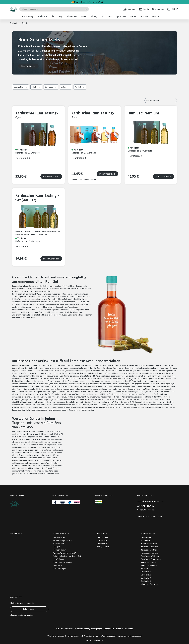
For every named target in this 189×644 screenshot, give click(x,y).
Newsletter (58, 565)
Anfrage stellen (103, 547)
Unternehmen (59, 544)
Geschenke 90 (146, 581)
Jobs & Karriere (59, 559)
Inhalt (36, 87)
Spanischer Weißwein (149, 565)
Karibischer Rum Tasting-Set (37, 115)
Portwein (144, 569)
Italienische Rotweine (149, 544)
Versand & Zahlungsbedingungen (89, 629)
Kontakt (119, 629)
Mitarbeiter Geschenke (150, 584)
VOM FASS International (63, 562)
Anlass (66, 87)
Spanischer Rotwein (148, 562)
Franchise (102, 533)
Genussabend (16, 533)
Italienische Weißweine (150, 550)
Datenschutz (109, 629)
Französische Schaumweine (151, 559)
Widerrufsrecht (67, 629)
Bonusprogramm (60, 550)
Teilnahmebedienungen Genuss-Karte (68, 556)
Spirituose (51, 87)
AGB (58, 629)
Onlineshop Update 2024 (63, 541)
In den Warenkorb (51, 176)
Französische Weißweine (150, 556)
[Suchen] (86, 9)
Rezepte (57, 547)
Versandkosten (89, 636)
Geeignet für (21, 87)
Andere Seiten (148, 533)
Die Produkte (102, 544)
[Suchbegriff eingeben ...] (51, 9)
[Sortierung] (161, 101)
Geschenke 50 (146, 578)
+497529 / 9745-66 (146, 506)
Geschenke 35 (146, 575)
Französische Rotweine (150, 553)
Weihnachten (146, 537)
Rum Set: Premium (143, 113)
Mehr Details (22, 158)
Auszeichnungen (60, 569)
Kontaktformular (156, 516)
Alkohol (80, 87)
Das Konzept (102, 541)
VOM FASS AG (97, 641)
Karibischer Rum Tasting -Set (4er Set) (37, 198)
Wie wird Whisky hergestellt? (65, 553)
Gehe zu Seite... (29, 609)
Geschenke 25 (146, 572)
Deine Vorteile (103, 537)
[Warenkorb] (173, 9)
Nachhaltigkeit (59, 537)
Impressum (129, 629)
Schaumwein (145, 541)
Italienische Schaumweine (151, 547)
